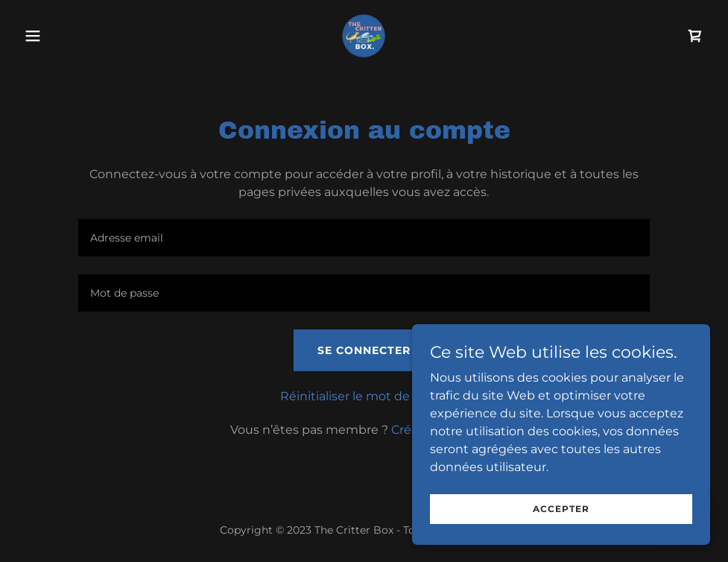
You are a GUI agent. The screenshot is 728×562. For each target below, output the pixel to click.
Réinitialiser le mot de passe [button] (364, 396)
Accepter (561, 519)
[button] (70, 36)
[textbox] (364, 238)
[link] (364, 36)
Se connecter (364, 350)
